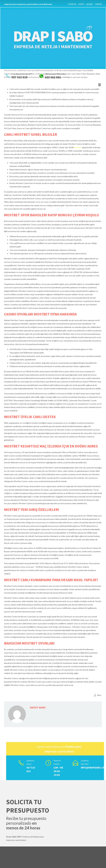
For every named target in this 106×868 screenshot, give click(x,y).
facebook (72, 4)
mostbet (78, 147)
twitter (81, 4)
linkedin (99, 4)
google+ (90, 4)
